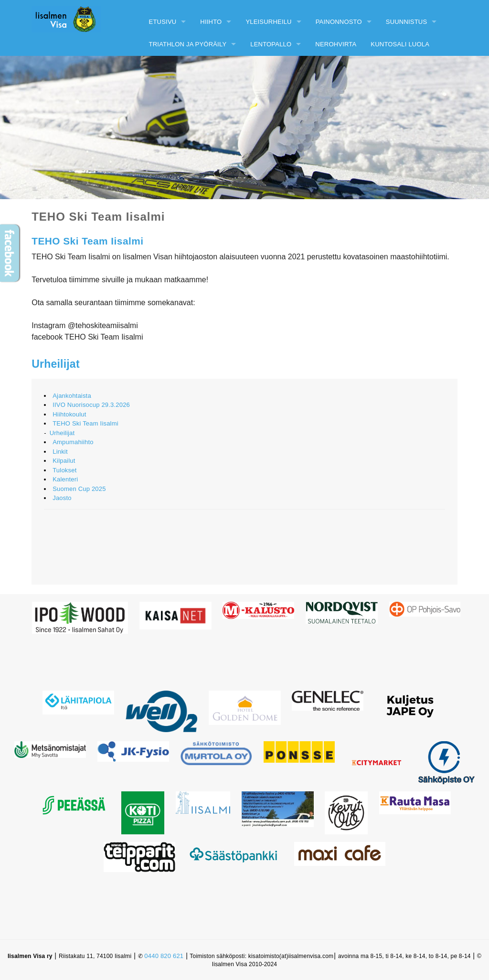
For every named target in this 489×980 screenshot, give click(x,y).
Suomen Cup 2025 (79, 489)
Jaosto (62, 498)
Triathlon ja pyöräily (188, 44)
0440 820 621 (164, 956)
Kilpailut (64, 461)
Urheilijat (56, 364)
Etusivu (163, 22)
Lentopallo (271, 44)
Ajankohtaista (72, 396)
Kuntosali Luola (400, 44)
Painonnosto (339, 22)
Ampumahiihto (73, 442)
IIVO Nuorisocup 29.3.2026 (91, 405)
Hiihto (211, 22)
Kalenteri (65, 479)
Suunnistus (407, 22)
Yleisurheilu (268, 22)
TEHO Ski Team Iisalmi (85, 423)
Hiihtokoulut (69, 414)
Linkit (60, 452)
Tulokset (64, 470)
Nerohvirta (336, 44)
